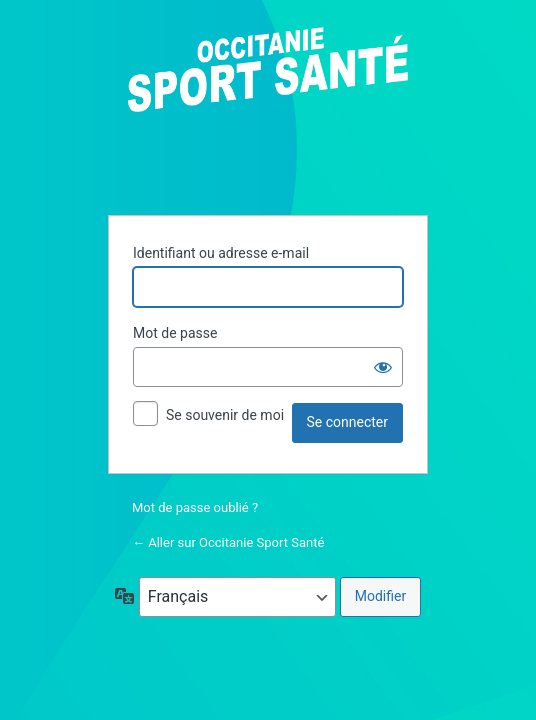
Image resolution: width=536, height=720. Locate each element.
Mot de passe (175, 333)
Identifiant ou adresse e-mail (221, 253)
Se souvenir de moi (225, 415)
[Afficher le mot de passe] (383, 367)
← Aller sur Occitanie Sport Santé (228, 542)
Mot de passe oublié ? (195, 507)
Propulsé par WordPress (268, 109)
